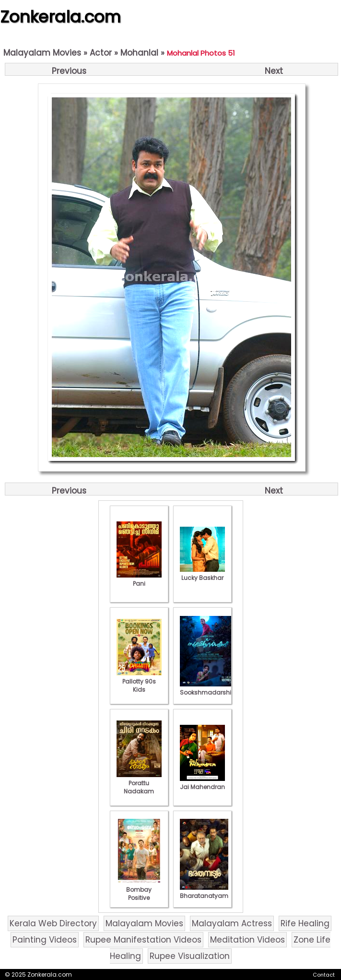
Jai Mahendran (202, 783)
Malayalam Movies (42, 53)
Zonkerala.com (60, 17)
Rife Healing (305, 923)
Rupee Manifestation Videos (143, 940)
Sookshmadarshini (208, 688)
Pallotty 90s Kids (139, 681)
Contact (324, 975)
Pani (139, 579)
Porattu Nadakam (139, 783)
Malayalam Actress (232, 923)
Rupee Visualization (190, 956)
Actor (101, 53)
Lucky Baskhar (202, 574)
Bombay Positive (139, 890)
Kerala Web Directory (53, 923)
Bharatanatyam (204, 892)
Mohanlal (139, 53)
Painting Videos (45, 940)
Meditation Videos (247, 940)
